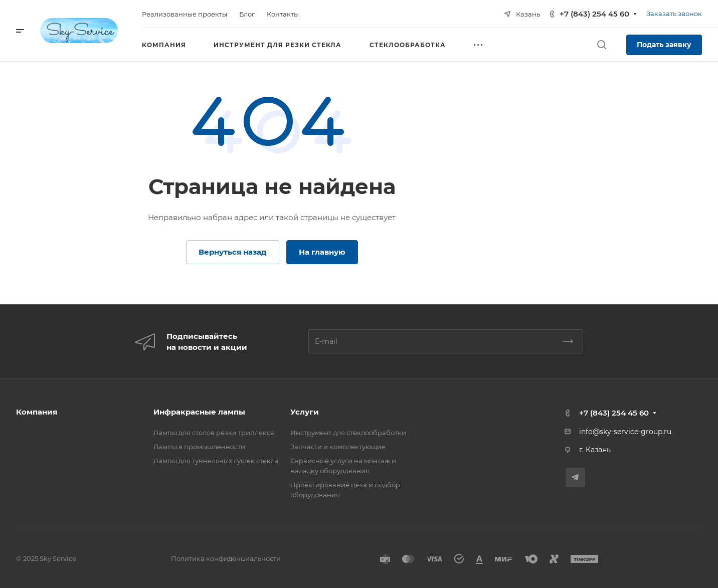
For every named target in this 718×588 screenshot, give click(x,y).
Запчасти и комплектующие (338, 447)
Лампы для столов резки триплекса (214, 433)
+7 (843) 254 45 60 (594, 14)
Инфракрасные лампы (199, 412)
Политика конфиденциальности (226, 558)
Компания (37, 412)
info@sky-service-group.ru (625, 432)
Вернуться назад (233, 252)
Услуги (305, 412)
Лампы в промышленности (199, 447)
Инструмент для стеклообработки (348, 433)
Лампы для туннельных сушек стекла (216, 461)
